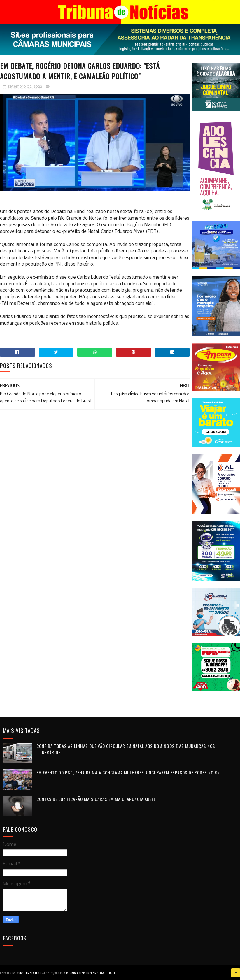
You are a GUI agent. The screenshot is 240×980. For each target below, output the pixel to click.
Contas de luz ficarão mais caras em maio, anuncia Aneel (96, 799)
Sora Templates (28, 973)
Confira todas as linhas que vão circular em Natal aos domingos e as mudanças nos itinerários (126, 749)
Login (112, 973)
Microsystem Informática (85, 973)
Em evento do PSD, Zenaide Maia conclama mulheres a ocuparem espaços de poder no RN (128, 772)
